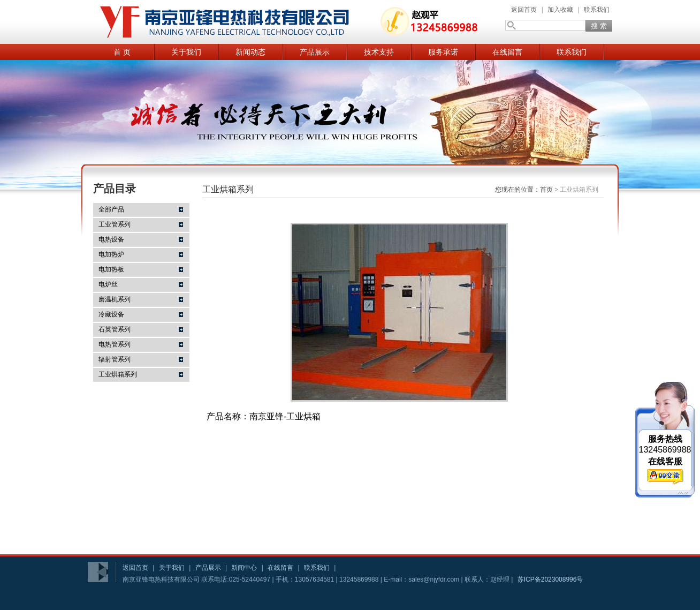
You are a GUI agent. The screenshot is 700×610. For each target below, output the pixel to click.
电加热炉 (111, 254)
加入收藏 (560, 10)
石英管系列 (115, 329)
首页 (546, 190)
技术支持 (379, 52)
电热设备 (111, 239)
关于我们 (186, 52)
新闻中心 (244, 568)
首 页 (122, 52)
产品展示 (315, 52)
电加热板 (111, 269)
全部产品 (111, 209)
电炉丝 (108, 284)
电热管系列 (115, 344)
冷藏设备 (111, 314)
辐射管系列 (115, 359)
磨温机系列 (115, 299)
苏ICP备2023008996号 (550, 579)
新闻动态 (250, 52)
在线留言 (507, 52)
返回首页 (524, 10)
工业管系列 (115, 224)
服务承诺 (443, 52)
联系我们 (597, 10)
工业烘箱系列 (118, 374)
